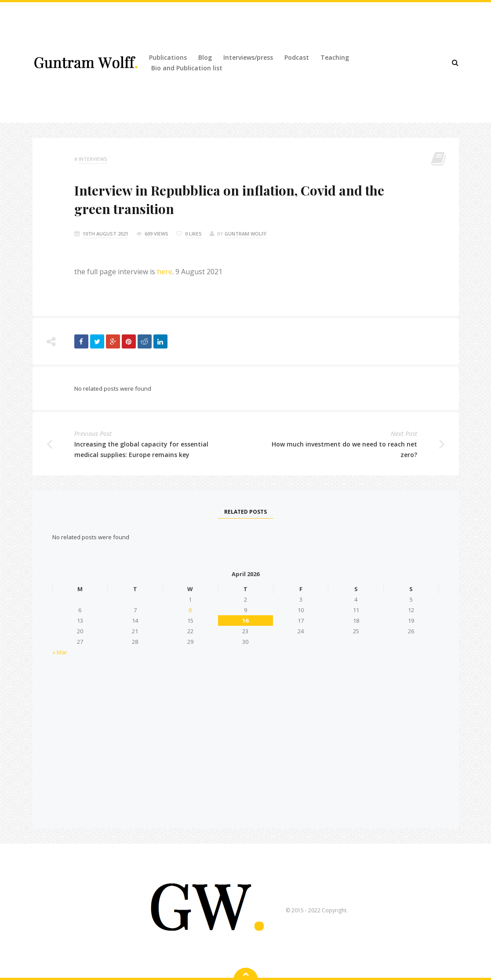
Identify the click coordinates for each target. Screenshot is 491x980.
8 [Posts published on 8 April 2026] (190, 610)
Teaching (335, 57)
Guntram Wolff (246, 234)
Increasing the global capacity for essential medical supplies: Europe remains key (141, 449)
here (165, 272)
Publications (168, 57)
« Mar (60, 652)
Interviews (93, 159)
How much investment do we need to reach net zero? (344, 449)
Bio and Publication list (187, 68)
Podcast (297, 57)
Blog (205, 57)
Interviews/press (248, 57)
